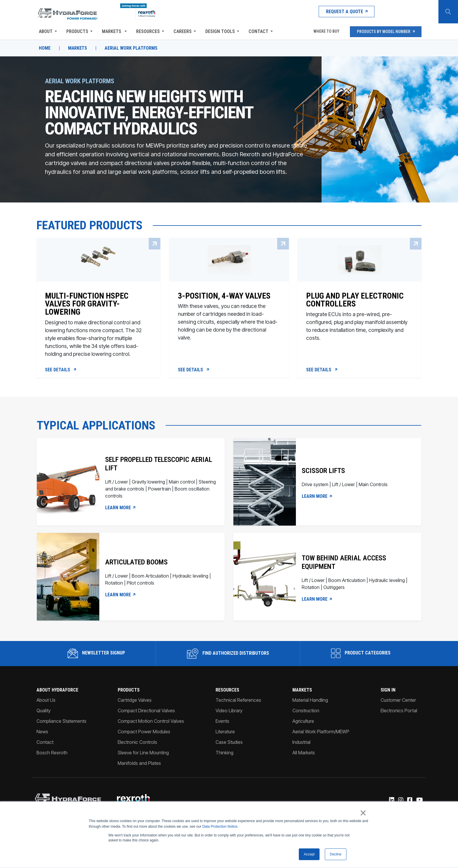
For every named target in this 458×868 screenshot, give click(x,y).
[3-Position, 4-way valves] (229, 322)
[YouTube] (419, 801)
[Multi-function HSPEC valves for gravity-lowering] (98, 322)
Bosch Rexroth (52, 754)
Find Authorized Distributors (228, 655)
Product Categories (361, 654)
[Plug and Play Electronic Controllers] (360, 322)
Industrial (301, 743)
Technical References (238, 701)
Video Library (229, 712)
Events (222, 722)
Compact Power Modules (144, 733)
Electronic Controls (137, 743)
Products (77, 31)
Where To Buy (326, 32)
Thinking (224, 754)
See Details (61, 371)
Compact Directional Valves (146, 712)
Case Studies (229, 743)
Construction (306, 712)
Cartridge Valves (135, 701)
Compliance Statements (61, 722)
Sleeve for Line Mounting (143, 754)
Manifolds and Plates (139, 764)
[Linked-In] (392, 801)
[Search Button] (448, 12)
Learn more (318, 600)
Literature (225, 733)
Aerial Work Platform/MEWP (321, 733)
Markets (112, 31)
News (42, 733)
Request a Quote (341, 12)
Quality (43, 712)
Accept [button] (309, 854)
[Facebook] (410, 801)
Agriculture (303, 722)
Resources (148, 31)
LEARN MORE (120, 509)
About (45, 31)
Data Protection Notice (220, 827)
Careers (182, 31)
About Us (46, 701)
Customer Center (399, 701)
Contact (258, 31)
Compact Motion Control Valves (151, 722)
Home (44, 48)
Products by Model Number (386, 32)
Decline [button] (336, 854)
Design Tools (220, 31)
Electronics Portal (399, 712)
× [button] (363, 813)
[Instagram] (401, 801)
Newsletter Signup (96, 654)
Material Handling (310, 701)
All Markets (304, 754)
